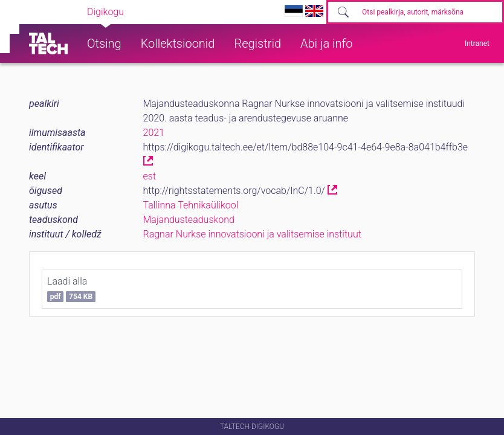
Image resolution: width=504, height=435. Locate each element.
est (150, 176)
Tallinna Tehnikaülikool (191, 205)
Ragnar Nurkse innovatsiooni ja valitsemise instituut (252, 234)
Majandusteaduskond (189, 220)
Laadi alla (71, 289)
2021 (154, 133)
